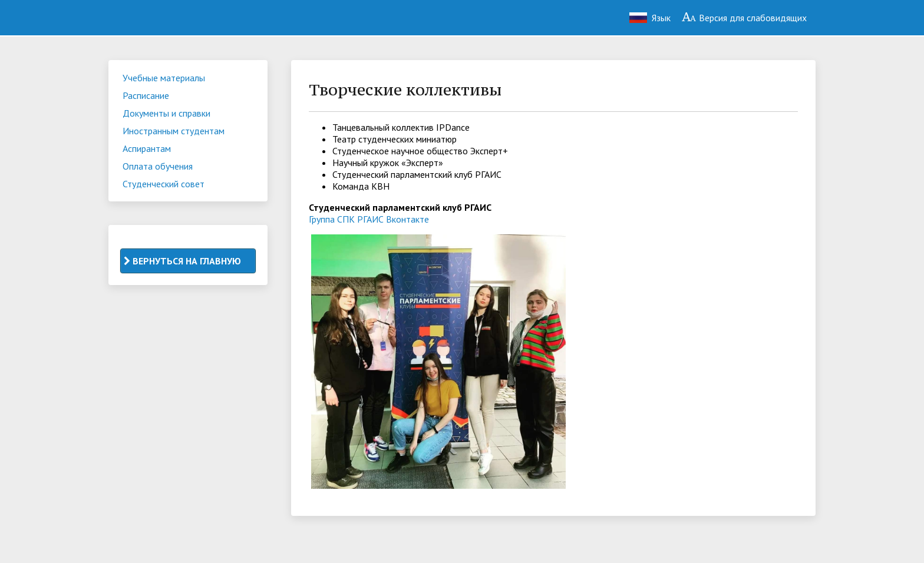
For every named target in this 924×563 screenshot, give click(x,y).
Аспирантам (147, 148)
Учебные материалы (164, 78)
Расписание (146, 95)
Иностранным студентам (174, 131)
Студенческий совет (164, 184)
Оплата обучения (158, 166)
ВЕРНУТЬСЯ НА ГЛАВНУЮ (182, 261)
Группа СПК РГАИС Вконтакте (369, 219)
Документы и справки (166, 113)
